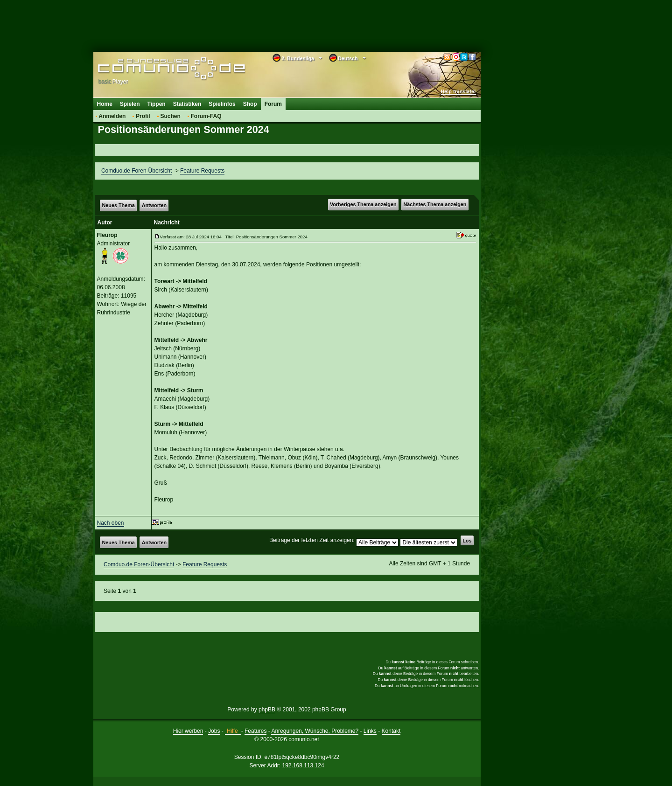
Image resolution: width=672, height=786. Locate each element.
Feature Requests (202, 171)
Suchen (170, 116)
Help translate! (458, 91)
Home (105, 104)
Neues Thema (119, 205)
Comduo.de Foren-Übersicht (136, 171)
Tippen (157, 104)
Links (370, 731)
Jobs (214, 731)
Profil (143, 116)
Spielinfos (222, 104)
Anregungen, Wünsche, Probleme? (315, 731)
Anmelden (112, 116)
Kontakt (391, 731)
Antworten (154, 205)
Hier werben (188, 731)
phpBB (267, 709)
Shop (250, 104)
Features (255, 731)
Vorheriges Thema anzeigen (363, 204)
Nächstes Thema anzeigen (435, 204)
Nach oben (111, 523)
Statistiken (187, 104)
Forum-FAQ (206, 116)
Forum (273, 104)
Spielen (130, 104)
